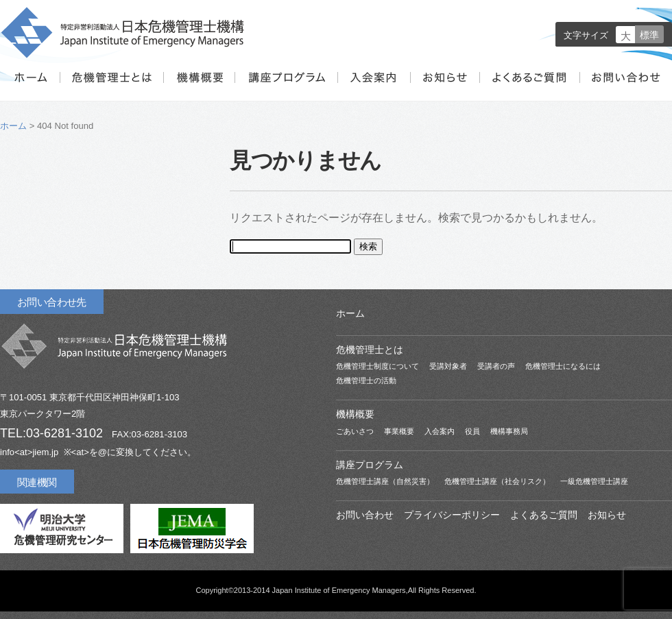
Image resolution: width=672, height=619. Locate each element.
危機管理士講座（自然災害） (385, 481)
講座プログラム (286, 86)
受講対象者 (448, 366)
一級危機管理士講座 (594, 481)
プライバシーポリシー (452, 515)
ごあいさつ (355, 431)
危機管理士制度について (377, 366)
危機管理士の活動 (366, 380)
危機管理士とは (111, 86)
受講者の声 (496, 366)
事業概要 (399, 431)
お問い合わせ (625, 86)
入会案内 (373, 86)
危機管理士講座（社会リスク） (497, 481)
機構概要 (199, 86)
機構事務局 (509, 431)
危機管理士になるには (563, 366)
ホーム (30, 86)
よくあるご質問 (528, 86)
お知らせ (444, 86)
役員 (472, 431)
